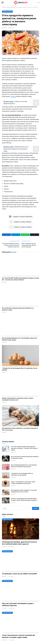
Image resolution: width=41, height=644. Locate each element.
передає (13, 96)
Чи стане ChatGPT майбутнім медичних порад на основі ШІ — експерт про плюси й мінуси (24, 448)
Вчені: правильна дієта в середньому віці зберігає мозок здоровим (29, 245)
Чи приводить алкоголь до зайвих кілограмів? (20, 574)
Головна (4, 7)
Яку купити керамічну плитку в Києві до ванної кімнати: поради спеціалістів (11, 245)
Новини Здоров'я (11, 7)
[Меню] (3, 3)
